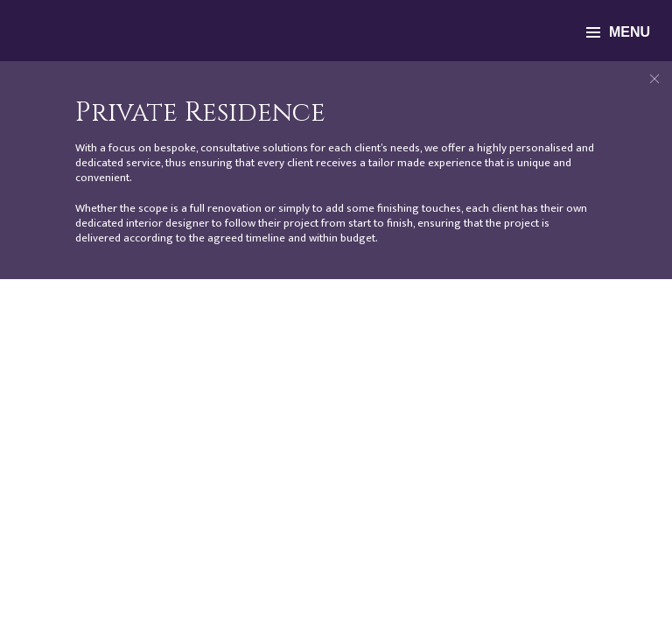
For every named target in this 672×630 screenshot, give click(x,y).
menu (618, 32)
